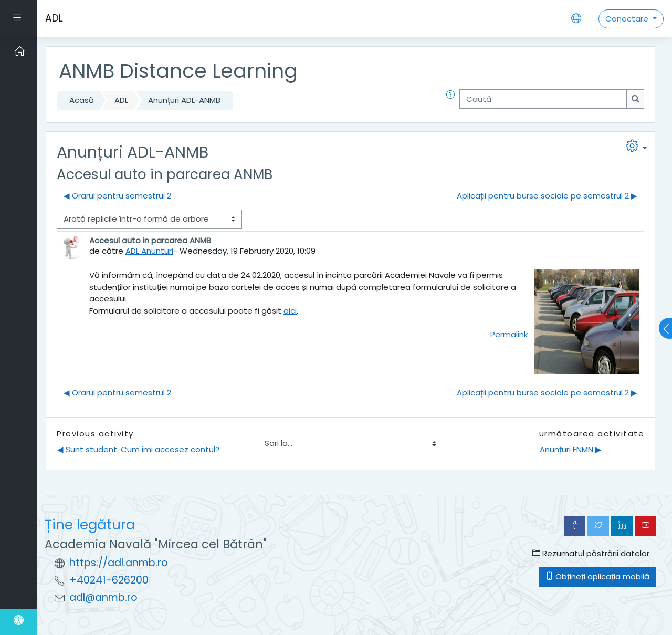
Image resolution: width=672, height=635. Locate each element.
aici (290, 311)
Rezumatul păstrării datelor (591, 553)
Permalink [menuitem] (509, 334)
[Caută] (543, 99)
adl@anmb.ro (103, 597)
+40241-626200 (109, 580)
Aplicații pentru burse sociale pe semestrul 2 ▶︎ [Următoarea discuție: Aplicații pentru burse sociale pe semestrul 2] (547, 196)
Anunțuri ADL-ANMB (184, 100)
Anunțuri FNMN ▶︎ (571, 449)
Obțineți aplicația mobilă (597, 576)
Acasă (82, 100)
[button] (453, 101)
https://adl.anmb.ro (119, 563)
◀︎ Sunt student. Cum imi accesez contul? (138, 449)
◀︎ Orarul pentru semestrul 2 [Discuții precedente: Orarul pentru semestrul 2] (117, 196)
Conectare (628, 19)
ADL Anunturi (149, 251)
